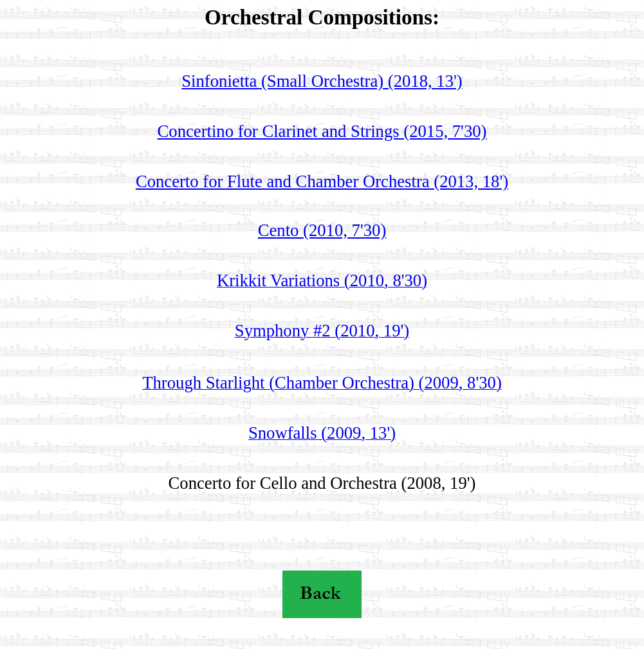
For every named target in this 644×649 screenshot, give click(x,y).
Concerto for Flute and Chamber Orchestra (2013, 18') (322, 181)
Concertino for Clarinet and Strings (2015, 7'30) (322, 131)
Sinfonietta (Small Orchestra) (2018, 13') (322, 81)
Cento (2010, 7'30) (322, 230)
